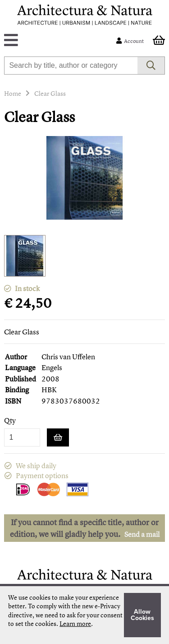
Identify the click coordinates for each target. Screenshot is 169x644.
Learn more (75, 623)
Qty (10, 421)
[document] (84, 615)
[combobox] (71, 66)
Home (13, 93)
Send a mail (142, 534)
